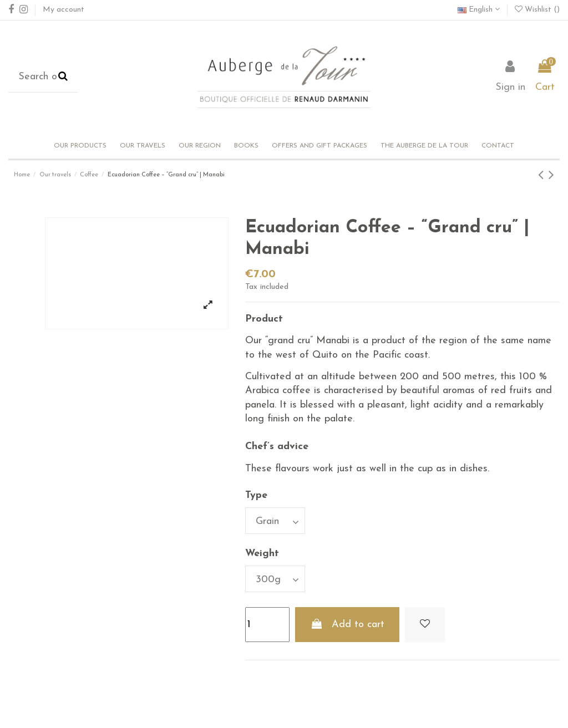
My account (64, 10)
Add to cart (347, 624)
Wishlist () (537, 10)
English (479, 10)
